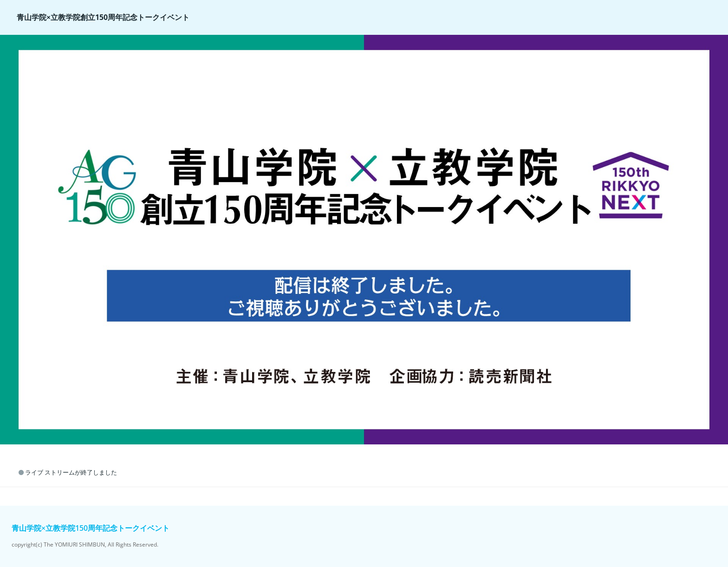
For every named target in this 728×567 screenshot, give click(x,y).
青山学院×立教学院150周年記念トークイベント (91, 528)
